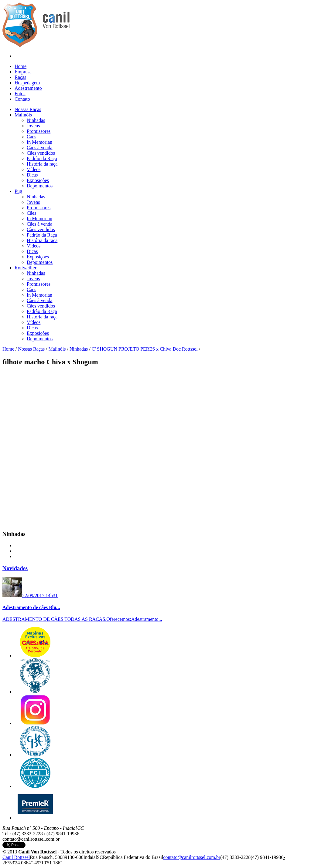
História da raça (42, 164)
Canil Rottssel (16, 857)
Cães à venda (39, 148)
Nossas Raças (32, 349)
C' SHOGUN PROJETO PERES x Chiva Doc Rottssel (145, 349)
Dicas (32, 175)
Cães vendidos (41, 153)
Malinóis (57, 349)
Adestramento (28, 88)
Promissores (39, 131)
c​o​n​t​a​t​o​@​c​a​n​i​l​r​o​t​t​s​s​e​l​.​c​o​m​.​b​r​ (192, 857)
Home (21, 66)
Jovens (33, 126)
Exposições (38, 180)
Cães (31, 137)
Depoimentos (40, 186)
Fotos (20, 94)
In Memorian (39, 142)
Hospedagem (27, 83)
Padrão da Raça (42, 158)
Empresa (23, 72)
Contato (22, 99)
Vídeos (34, 169)
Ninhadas (36, 120)
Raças (20, 77)
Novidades (15, 568)
